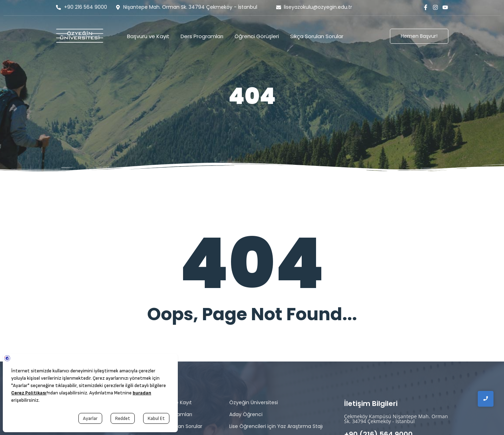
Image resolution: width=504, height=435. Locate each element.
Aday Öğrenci (246, 414)
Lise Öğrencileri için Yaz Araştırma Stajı (276, 426)
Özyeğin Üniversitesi (254, 402)
